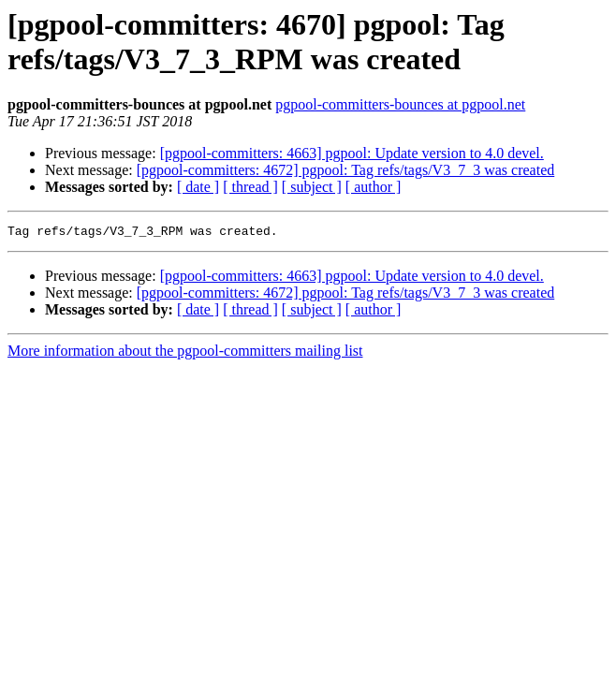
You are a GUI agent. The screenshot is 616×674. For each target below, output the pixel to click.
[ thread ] (250, 187)
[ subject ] (312, 187)
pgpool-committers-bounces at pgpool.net (400, 104)
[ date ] (198, 187)
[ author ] (374, 187)
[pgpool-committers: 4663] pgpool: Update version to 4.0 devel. (352, 153)
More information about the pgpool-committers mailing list (185, 353)
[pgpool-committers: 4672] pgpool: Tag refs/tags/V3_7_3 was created (345, 170)
